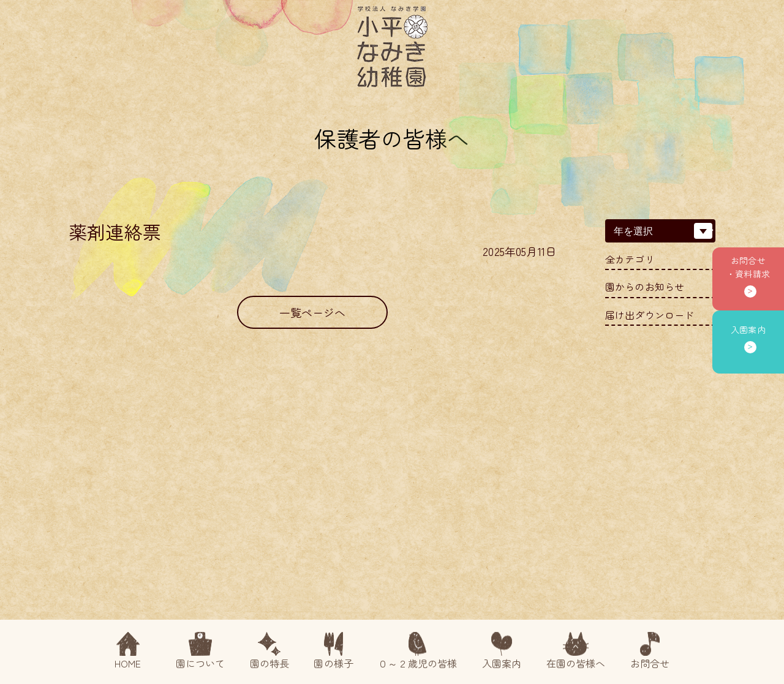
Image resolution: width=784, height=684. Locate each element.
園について (201, 651)
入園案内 (502, 651)
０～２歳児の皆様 (417, 651)
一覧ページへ (313, 312)
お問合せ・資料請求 (748, 267)
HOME (128, 651)
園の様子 (334, 651)
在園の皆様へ (576, 651)
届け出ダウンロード (650, 315)
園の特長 (270, 651)
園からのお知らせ (645, 287)
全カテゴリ (630, 259)
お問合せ (650, 651)
